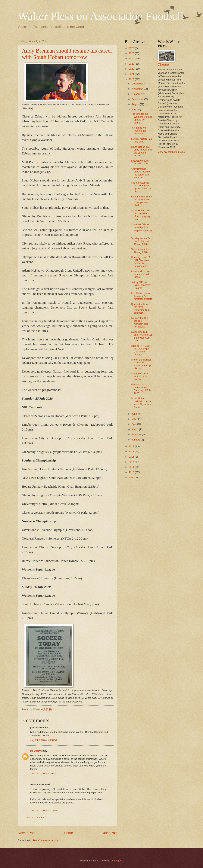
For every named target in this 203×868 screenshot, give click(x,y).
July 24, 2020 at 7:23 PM (44, 740)
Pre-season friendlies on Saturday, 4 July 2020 (141, 389)
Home (68, 833)
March (135, 429)
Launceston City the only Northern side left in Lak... (140, 322)
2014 (132, 462)
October (136, 94)
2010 (132, 472)
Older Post (109, 833)
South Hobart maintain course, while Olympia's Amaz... (141, 403)
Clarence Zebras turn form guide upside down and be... (142, 187)
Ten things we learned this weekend (139, 131)
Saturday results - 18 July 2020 (141, 251)
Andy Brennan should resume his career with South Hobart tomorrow (67, 54)
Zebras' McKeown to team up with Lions (141, 274)
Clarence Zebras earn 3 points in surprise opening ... (141, 229)
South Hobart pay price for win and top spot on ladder (141, 151)
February (137, 435)
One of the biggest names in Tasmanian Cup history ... (141, 364)
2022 (132, 69)
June (135, 414)
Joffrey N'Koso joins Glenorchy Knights (141, 285)
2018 (132, 451)
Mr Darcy (35, 751)
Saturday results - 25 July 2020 (141, 162)
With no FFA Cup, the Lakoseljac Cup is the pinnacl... (141, 350)
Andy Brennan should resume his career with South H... (140, 173)
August (136, 104)
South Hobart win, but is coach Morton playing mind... (141, 215)
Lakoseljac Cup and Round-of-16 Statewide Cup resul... (142, 336)
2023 (132, 64)
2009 (132, 478)
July (134, 110)
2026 (132, 48)
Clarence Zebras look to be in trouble (140, 376)
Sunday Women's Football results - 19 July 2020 (141, 241)
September (138, 99)
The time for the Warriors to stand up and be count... (142, 118)
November (137, 89)
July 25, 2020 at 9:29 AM (43, 774)
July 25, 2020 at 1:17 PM (44, 810)
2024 (132, 58)
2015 (132, 457)
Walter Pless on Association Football (101, 16)
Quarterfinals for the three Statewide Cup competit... (140, 308)
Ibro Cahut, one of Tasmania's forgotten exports (142, 296)
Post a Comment (36, 817)
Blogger (118, 861)
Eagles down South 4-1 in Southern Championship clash (141, 201)
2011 (132, 467)
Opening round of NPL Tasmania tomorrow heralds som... (140, 262)
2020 (132, 79)
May (134, 419)
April (134, 424)
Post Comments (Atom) (45, 840)
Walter (165, 65)
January (136, 440)
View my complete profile (171, 152)
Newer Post (27, 833)
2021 (132, 74)
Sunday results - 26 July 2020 (141, 140)
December (137, 84)
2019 (132, 446)
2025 (132, 53)
